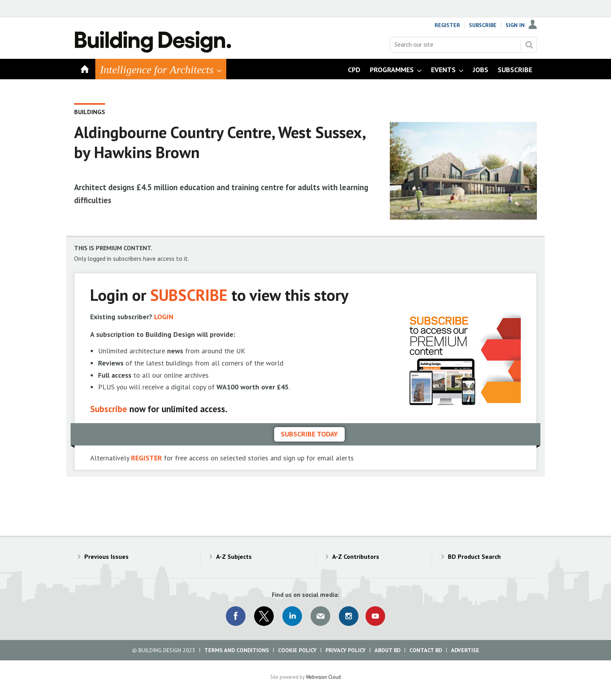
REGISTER (146, 458)
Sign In (515, 25)
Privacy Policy (346, 650)
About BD (387, 650)
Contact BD (426, 650)
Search (529, 45)
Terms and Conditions (237, 650)
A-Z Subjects (234, 556)
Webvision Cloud (323, 677)
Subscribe (483, 25)
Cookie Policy (297, 650)
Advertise (465, 650)
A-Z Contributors (356, 556)
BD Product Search (474, 556)
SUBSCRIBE (189, 295)
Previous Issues (106, 556)
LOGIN (164, 317)
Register (447, 25)
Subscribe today (309, 434)
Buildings (90, 112)
